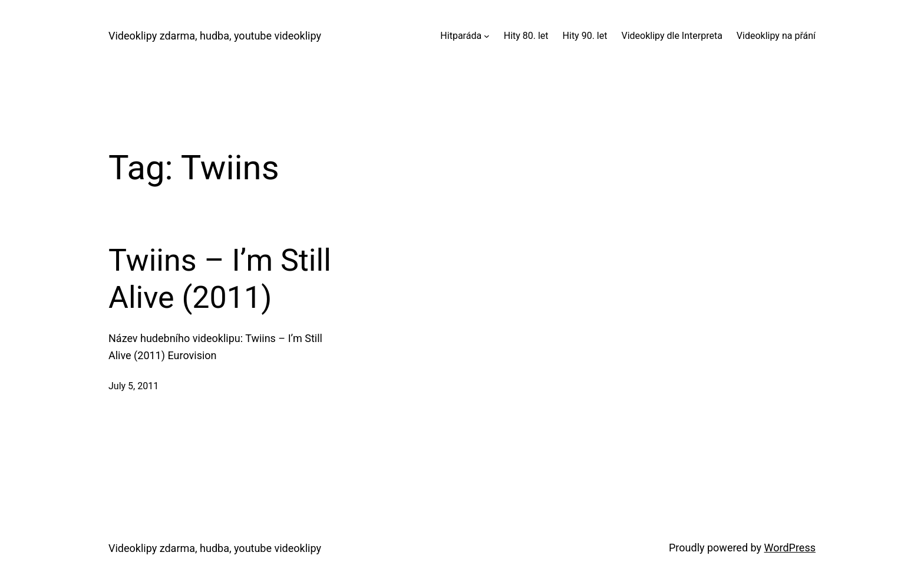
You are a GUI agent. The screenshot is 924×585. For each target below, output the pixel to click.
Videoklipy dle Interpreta (671, 36)
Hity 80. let (526, 36)
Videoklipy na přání (776, 36)
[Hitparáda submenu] (487, 36)
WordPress (790, 548)
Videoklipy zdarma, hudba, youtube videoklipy (215, 36)
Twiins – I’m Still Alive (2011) (220, 279)
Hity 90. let (585, 36)
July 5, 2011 (133, 386)
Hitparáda (461, 36)
